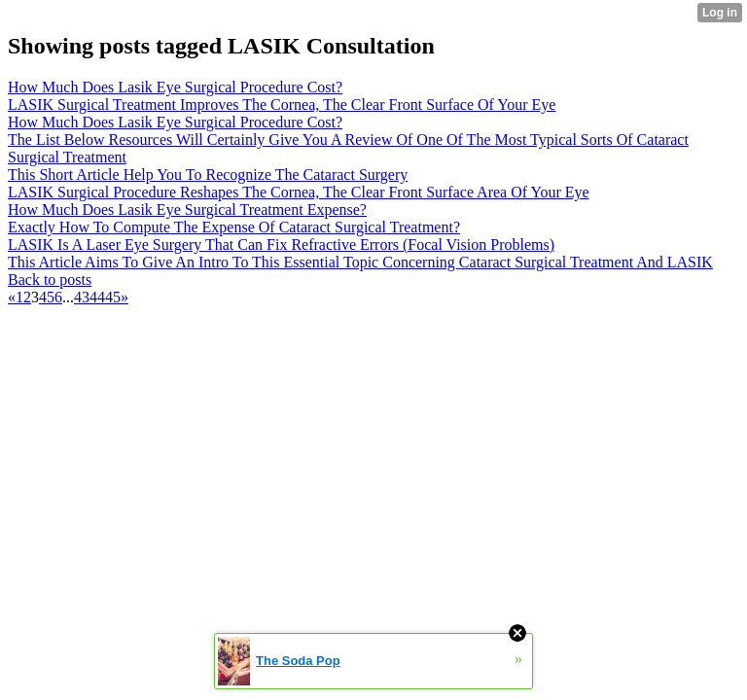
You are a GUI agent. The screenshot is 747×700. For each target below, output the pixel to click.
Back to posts (50, 280)
